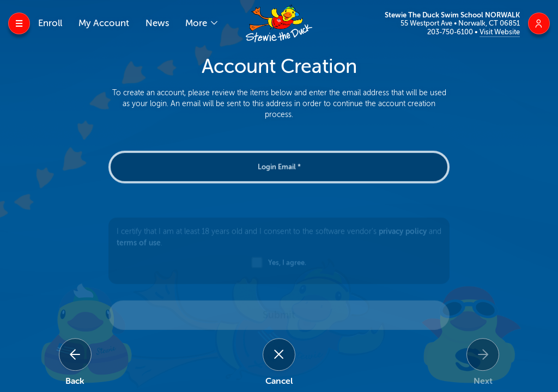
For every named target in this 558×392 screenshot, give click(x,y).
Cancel (279, 381)
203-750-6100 (451, 32)
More (197, 23)
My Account (104, 23)
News (157, 23)
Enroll (50, 23)
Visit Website (500, 32)
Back (75, 381)
